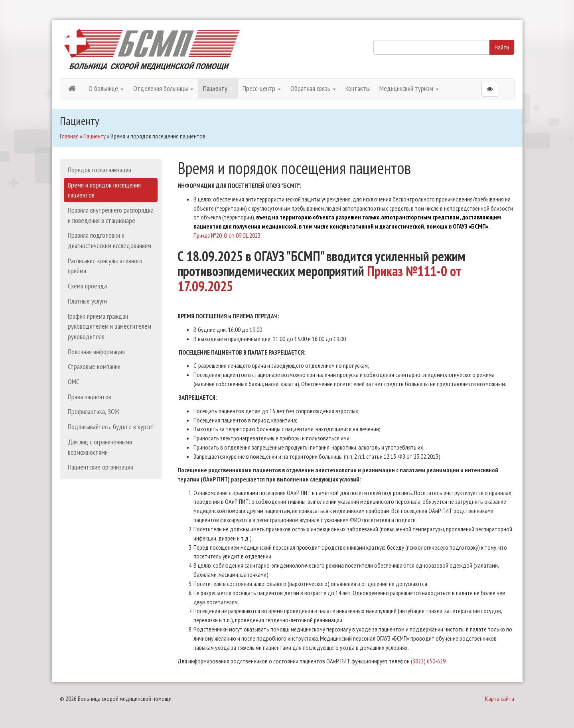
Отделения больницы (163, 88)
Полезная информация (96, 352)
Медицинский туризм (409, 88)
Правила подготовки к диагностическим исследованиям (109, 240)
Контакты (358, 88)
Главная (69, 136)
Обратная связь (313, 88)
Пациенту (218, 88)
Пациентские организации (101, 467)
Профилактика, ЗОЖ (94, 411)
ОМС (74, 382)
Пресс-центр (262, 88)
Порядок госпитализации (100, 170)
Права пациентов (90, 397)
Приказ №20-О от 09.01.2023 (227, 235)
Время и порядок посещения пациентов (104, 190)
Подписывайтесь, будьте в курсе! (111, 427)
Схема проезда (87, 286)
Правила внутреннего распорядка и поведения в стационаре (111, 215)
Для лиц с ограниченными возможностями (100, 447)
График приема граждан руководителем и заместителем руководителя (109, 326)
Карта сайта (500, 698)
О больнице (106, 88)
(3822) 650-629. (429, 661)
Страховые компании (94, 366)
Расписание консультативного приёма (105, 266)
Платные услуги (87, 301)
